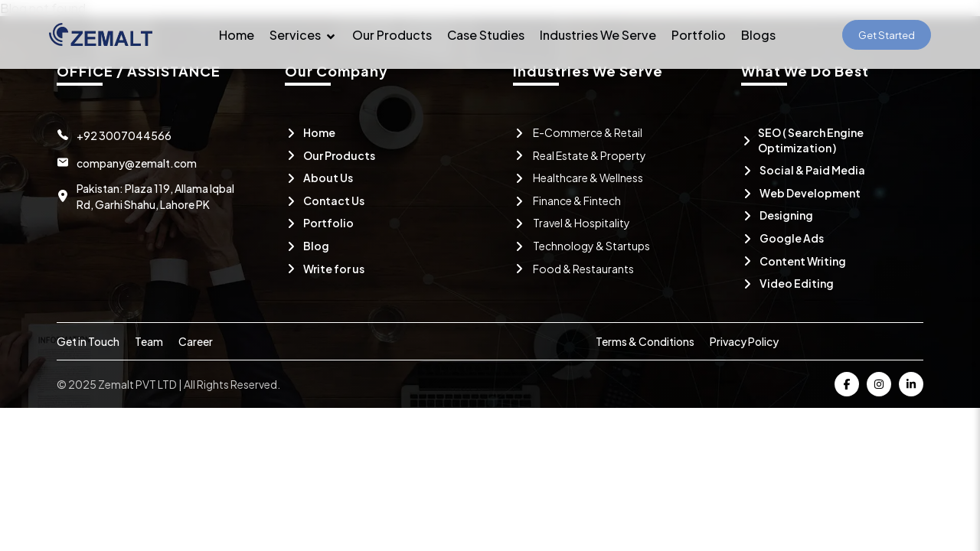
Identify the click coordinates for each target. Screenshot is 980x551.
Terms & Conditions (645, 341)
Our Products (392, 35)
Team (149, 341)
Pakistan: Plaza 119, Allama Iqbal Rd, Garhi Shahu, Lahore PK (155, 196)
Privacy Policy (744, 341)
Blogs (758, 35)
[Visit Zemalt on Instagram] (879, 384)
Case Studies (486, 35)
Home (237, 35)
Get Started (887, 35)
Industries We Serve (598, 35)
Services (303, 35)
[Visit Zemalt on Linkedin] (911, 384)
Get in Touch (88, 341)
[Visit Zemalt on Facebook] (847, 384)
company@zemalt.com (137, 163)
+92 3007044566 (124, 135)
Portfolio (699, 35)
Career (196, 341)
